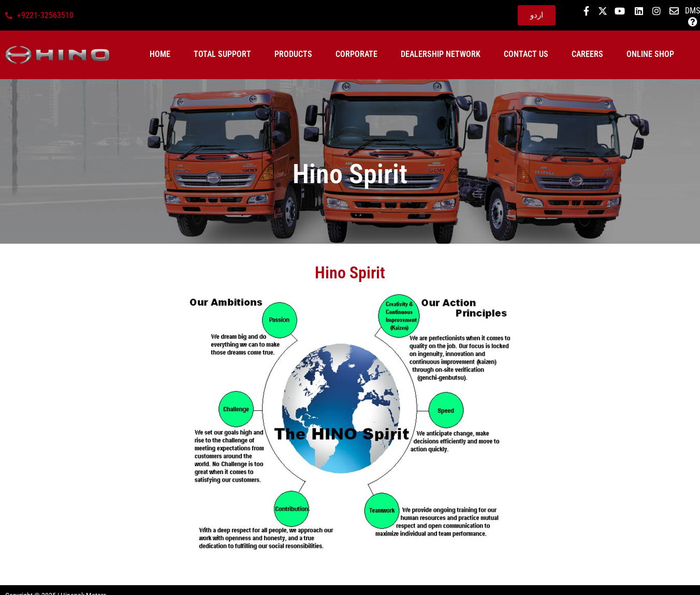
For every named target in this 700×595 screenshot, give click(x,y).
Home (160, 54)
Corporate (356, 54)
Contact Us (526, 54)
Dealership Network (441, 54)
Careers (587, 54)
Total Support (222, 54)
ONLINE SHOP (650, 54)
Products (293, 54)
